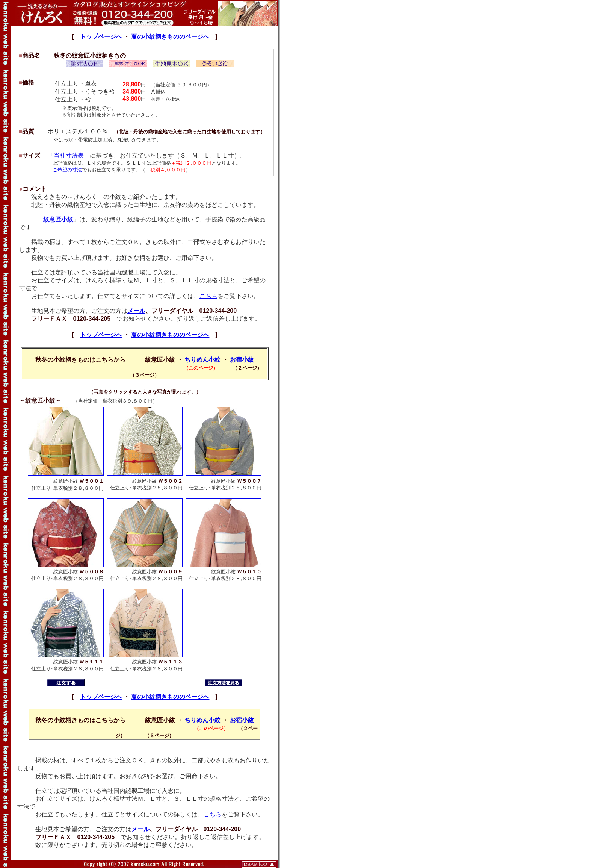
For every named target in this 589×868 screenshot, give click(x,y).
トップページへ (101, 37)
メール (136, 311)
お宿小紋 (242, 360)
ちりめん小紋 (202, 360)
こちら (208, 296)
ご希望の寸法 (67, 170)
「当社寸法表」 (69, 155)
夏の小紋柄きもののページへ (170, 37)
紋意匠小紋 (58, 219)
